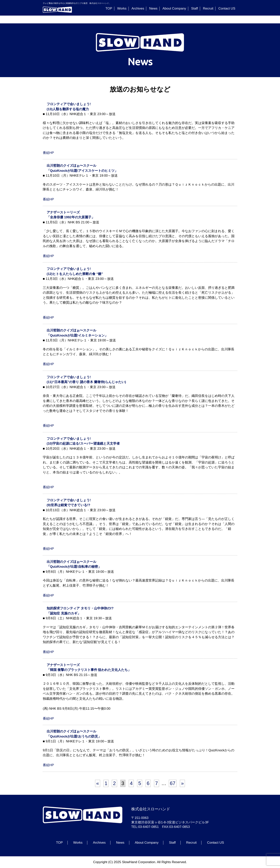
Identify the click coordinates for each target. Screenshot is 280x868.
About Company (174, 8)
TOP (109, 8)
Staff (195, 8)
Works (122, 8)
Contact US (227, 8)
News (153, 8)
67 (173, 783)
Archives (138, 8)
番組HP (48, 153)
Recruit (208, 8)
